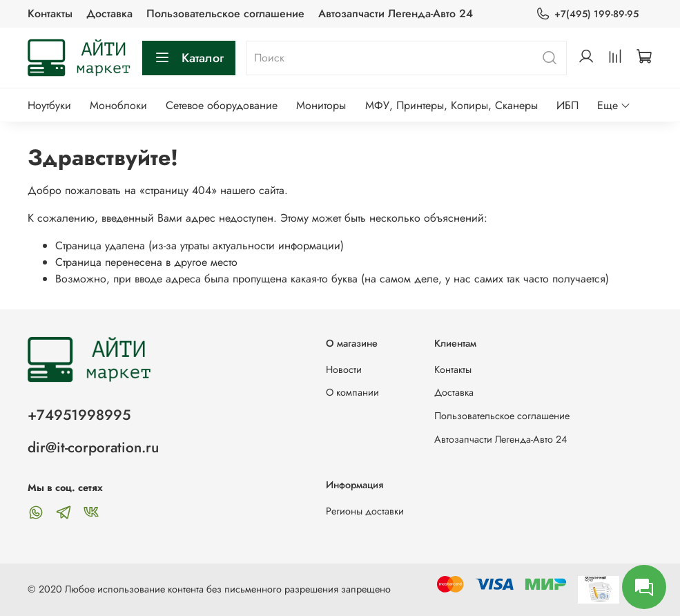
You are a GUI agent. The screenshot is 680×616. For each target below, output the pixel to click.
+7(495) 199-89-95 (587, 14)
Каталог (189, 58)
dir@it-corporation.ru (93, 447)
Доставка (109, 13)
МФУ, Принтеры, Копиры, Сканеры (451, 105)
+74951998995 (79, 415)
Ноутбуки (49, 105)
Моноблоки (118, 105)
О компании (352, 392)
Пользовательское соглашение (225, 13)
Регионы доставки (365, 511)
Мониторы (321, 105)
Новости (344, 369)
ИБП (567, 105)
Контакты (50, 13)
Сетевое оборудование (222, 105)
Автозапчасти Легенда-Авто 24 (396, 13)
